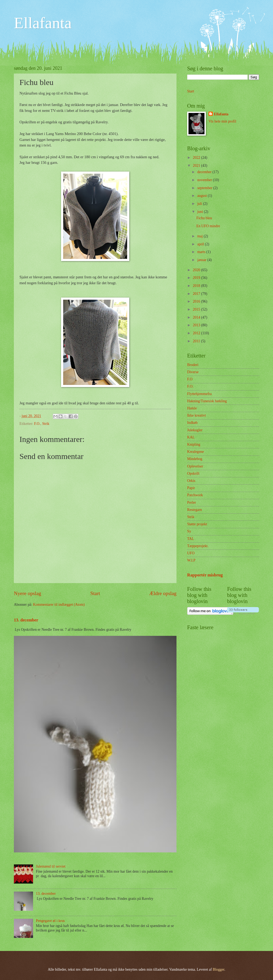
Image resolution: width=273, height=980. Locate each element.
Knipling (194, 444)
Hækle (192, 408)
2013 (197, 325)
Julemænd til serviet (51, 866)
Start (95, 593)
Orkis (191, 481)
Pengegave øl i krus (50, 921)
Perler (192, 503)
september (205, 188)
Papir (191, 488)
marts (202, 252)
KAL (191, 437)
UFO (191, 553)
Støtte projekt (197, 524)
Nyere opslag (27, 593)
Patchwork (195, 495)
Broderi (193, 365)
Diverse (193, 372)
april (201, 244)
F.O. (37, 424)
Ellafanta (43, 23)
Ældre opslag (163, 593)
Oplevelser (195, 466)
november (205, 180)
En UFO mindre (208, 226)
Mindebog (195, 459)
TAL (191, 539)
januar (202, 260)
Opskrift (193, 473)
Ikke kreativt (196, 415)
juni (201, 212)
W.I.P (191, 560)
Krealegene (196, 452)
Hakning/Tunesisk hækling (207, 401)
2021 (197, 166)
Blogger (219, 969)
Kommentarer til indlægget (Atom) (59, 605)
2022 (197, 158)
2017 (197, 294)
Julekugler (195, 430)
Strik (46, 424)
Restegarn (194, 510)
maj (200, 236)
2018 (197, 286)
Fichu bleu (204, 218)
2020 (197, 270)
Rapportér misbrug (205, 575)
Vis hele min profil (222, 121)
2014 (197, 317)
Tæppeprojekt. (198, 546)
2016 (197, 301)
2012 (197, 333)
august (202, 196)
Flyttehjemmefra (199, 394)
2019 (197, 278)
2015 (197, 309)
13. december (26, 620)
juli (200, 204)
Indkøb (192, 423)
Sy (189, 531)
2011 (197, 341)
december (205, 172)
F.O (190, 379)
